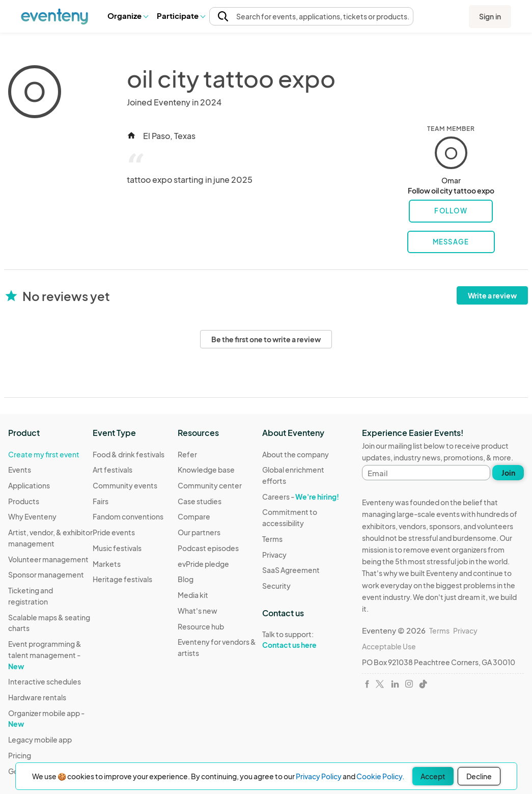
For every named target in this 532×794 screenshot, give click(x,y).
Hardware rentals (37, 697)
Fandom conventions (128, 516)
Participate (181, 16)
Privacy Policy (319, 776)
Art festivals (113, 470)
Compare (194, 516)
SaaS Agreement (291, 570)
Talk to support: (304, 640)
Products (24, 501)
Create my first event (44, 454)
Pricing (20, 755)
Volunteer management (48, 559)
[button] (128, 16)
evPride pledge (203, 564)
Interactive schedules (45, 681)
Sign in (490, 16)
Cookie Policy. (380, 776)
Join (508, 473)
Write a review (492, 295)
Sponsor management (46, 574)
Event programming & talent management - (45, 655)
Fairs (101, 501)
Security (276, 586)
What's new (198, 611)
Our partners (199, 532)
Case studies (200, 501)
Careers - (301, 497)
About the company (296, 454)
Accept (433, 776)
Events (20, 470)
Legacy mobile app (40, 740)
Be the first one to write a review (266, 339)
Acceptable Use (389, 646)
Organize (128, 16)
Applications (29, 485)
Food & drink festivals (129, 454)
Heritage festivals (122, 579)
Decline (479, 776)
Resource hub (201, 626)
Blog (186, 579)
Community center (210, 485)
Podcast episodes (208, 548)
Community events (125, 485)
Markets (107, 564)
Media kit (193, 595)
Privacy (274, 555)
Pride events (114, 532)
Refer (187, 454)
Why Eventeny (32, 516)
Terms (272, 539)
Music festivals (117, 548)
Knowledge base (206, 470)
